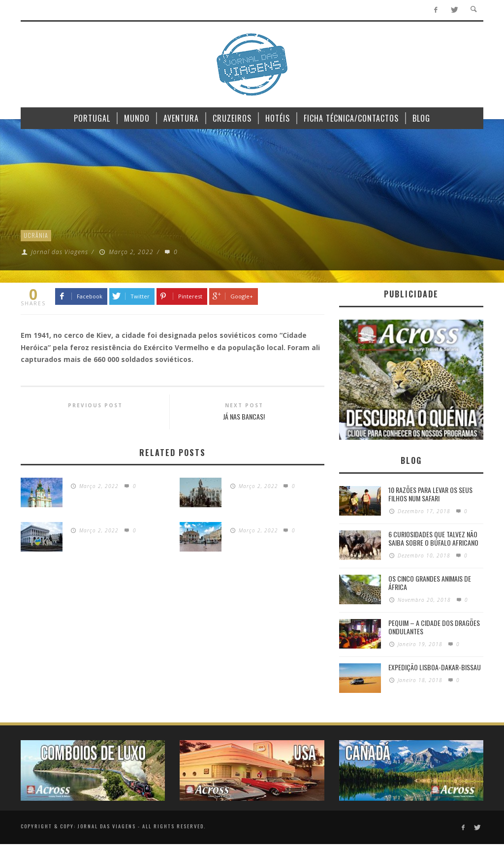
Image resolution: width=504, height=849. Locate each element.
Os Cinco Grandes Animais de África (430, 583)
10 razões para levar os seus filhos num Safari (430, 494)
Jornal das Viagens (60, 252)
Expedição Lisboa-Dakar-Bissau (435, 667)
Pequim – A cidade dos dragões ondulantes (434, 627)
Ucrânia (36, 235)
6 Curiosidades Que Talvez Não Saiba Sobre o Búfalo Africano (433, 538)
